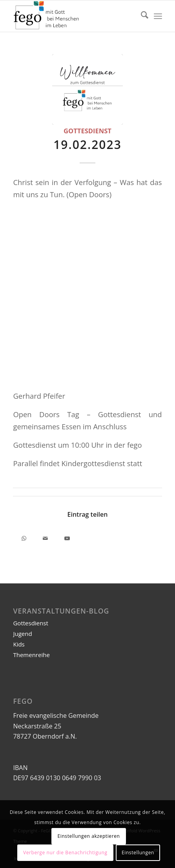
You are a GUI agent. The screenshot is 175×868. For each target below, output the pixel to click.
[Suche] (141, 16)
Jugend (22, 634)
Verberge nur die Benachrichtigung (65, 853)
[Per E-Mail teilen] (45, 537)
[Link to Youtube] (67, 537)
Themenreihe (31, 655)
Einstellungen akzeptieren (88, 836)
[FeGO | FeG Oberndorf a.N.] (72, 16)
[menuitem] (141, 16)
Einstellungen (138, 853)
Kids (19, 644)
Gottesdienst (87, 131)
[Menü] (158, 16)
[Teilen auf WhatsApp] (24, 537)
